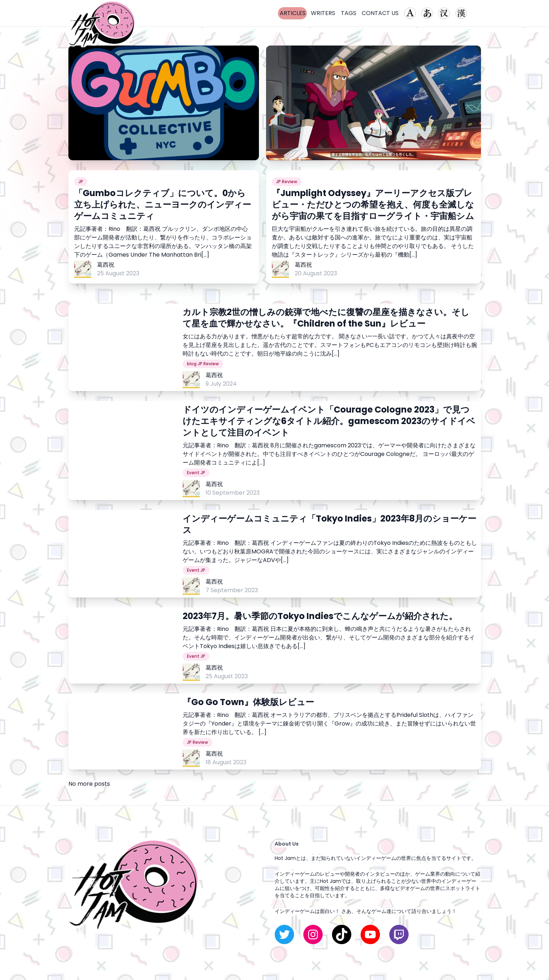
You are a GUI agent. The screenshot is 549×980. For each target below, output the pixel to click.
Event (193, 473)
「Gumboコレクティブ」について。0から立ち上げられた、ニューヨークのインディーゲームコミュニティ (163, 205)
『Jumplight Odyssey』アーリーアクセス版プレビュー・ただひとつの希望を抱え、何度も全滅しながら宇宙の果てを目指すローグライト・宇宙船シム (373, 205)
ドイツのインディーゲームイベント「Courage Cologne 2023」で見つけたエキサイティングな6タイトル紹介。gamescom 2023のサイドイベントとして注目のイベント (329, 421)
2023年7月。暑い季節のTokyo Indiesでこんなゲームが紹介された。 (320, 616)
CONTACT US (380, 13)
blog (192, 364)
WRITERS (323, 13)
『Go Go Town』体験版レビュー (248, 702)
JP (81, 182)
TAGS (349, 13)
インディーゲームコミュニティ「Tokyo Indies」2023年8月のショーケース (329, 524)
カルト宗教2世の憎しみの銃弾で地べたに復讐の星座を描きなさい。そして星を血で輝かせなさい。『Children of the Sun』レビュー (326, 318)
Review (290, 182)
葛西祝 (106, 265)
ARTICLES (293, 13)
